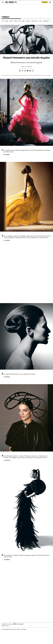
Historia (28, 21)
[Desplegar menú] (3, 2)
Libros (16, 21)
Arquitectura (34, 21)
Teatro (11, 21)
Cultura (5, 17)
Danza (23, 21)
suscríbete (45, 2)
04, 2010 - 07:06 (26, 67)
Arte (19, 21)
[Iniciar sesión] (50, 2)
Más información (6, 626)
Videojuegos (46, 21)
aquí (25, 629)
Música (7, 21)
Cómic (40, 21)
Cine (3, 21)
